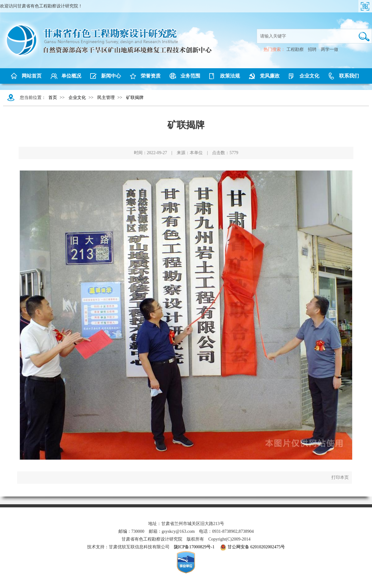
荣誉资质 (151, 76)
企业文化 (309, 76)
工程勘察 (295, 49)
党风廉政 (270, 76)
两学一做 (330, 49)
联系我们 (349, 76)
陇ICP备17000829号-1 (194, 547)
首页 (53, 98)
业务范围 (190, 76)
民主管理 (106, 98)
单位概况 (71, 76)
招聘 (312, 49)
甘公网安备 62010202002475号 (253, 547)
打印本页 (340, 477)
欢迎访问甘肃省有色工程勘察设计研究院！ (41, 6)
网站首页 (32, 76)
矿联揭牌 (135, 98)
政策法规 (230, 76)
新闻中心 (111, 76)
